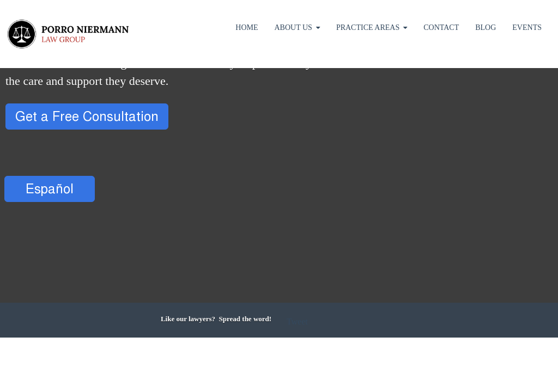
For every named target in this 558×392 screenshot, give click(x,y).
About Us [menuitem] (293, 27)
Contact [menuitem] (441, 27)
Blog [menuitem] (486, 27)
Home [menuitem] (247, 27)
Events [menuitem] (527, 27)
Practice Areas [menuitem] (368, 27)
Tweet (297, 321)
